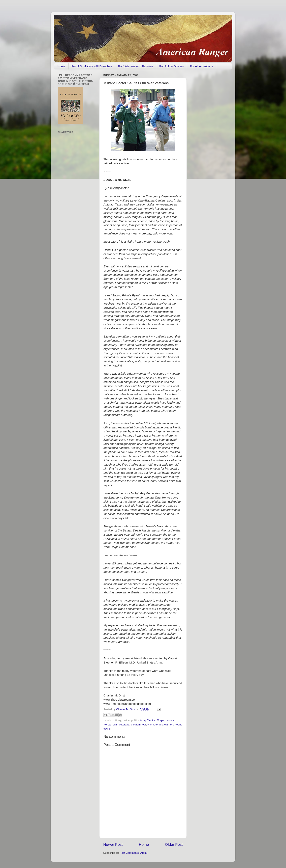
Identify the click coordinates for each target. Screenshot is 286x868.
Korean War (111, 725)
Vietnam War (139, 725)
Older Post (174, 844)
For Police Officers (172, 66)
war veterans (155, 725)
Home (61, 66)
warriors (169, 725)
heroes (170, 720)
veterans (124, 725)
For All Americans (201, 66)
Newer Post (113, 844)
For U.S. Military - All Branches (92, 66)
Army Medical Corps (152, 720)
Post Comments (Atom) (134, 853)
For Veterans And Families (136, 66)
